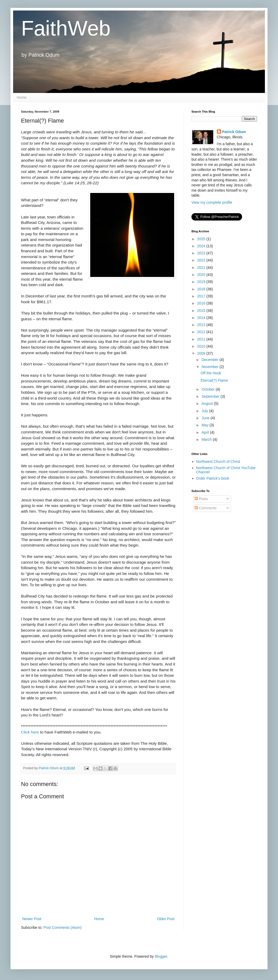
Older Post (166, 919)
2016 (202, 303)
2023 (202, 253)
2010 (202, 346)
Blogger (161, 956)
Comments (206, 508)
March (207, 439)
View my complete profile (212, 202)
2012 (202, 332)
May (205, 425)
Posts (201, 499)
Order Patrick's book (213, 478)
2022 (202, 260)
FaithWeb (66, 28)
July (205, 411)
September (211, 396)
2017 (202, 296)
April (206, 432)
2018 (202, 289)
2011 (202, 339)
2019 (202, 282)
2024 (202, 246)
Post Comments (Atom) (63, 927)
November (210, 367)
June (206, 418)
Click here (30, 732)
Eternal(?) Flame (214, 380)
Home (22, 97)
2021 (202, 268)
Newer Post (32, 919)
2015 (202, 311)
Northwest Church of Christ (218, 462)
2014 (202, 318)
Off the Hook (211, 373)
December (210, 360)
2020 (202, 275)
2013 (202, 325)
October (208, 389)
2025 (202, 239)
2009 (202, 353)
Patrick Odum (234, 132)
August (208, 403)
